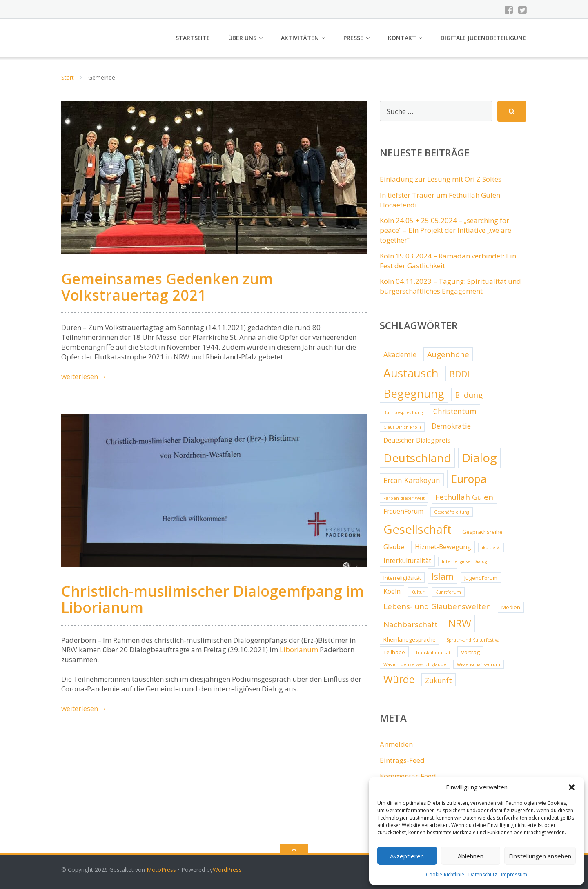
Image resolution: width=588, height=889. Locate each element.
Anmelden (396, 744)
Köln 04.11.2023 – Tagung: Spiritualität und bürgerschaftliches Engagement (450, 286)
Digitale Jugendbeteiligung (484, 38)
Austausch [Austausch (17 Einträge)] (411, 373)
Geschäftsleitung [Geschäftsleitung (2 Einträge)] (452, 512)
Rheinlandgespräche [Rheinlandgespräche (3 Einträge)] (410, 639)
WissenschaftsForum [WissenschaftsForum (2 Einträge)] (479, 664)
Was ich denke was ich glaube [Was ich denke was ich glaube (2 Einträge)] (415, 664)
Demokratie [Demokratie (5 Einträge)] (451, 426)
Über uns (242, 38)
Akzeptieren (407, 856)
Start (68, 77)
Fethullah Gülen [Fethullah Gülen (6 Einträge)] (464, 497)
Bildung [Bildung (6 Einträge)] (469, 395)
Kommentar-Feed (408, 776)
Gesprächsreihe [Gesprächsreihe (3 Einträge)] (482, 532)
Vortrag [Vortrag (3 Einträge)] (470, 652)
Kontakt (402, 38)
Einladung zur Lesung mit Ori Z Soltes (441, 179)
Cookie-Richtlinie (445, 875)
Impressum (514, 875)
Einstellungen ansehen (540, 856)
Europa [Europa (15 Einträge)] (469, 479)
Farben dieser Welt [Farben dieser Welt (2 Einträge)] (404, 498)
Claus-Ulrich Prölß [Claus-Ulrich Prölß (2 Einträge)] (402, 427)
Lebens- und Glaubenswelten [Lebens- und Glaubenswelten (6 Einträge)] (437, 606)
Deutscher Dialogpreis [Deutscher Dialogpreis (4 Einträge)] (417, 440)
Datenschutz (483, 875)
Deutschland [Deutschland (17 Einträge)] (417, 458)
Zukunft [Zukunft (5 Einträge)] (439, 680)
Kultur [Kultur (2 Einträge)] (418, 592)
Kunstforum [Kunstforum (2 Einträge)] (448, 592)
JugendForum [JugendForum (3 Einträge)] (481, 578)
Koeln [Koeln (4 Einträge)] (392, 591)
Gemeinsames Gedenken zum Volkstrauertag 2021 (167, 287)
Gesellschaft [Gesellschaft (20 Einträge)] (418, 529)
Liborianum (299, 649)
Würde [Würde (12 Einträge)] (399, 679)
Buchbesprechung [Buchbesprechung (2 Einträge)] (403, 412)
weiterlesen (84, 376)
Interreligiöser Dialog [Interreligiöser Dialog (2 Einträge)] (464, 561)
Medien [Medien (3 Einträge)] (511, 607)
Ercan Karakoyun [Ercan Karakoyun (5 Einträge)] (412, 480)
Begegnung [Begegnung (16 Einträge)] (414, 393)
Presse (353, 38)
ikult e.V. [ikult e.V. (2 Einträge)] (491, 548)
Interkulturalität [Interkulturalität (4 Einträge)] (407, 561)
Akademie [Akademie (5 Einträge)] (400, 354)
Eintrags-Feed (402, 760)
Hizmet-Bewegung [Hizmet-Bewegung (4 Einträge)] (443, 547)
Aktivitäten (300, 38)
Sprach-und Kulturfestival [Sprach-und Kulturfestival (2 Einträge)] (473, 640)
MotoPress (161, 870)
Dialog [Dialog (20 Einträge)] (479, 458)
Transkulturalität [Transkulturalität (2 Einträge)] (433, 653)
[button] (572, 787)
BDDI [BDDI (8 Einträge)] (459, 374)
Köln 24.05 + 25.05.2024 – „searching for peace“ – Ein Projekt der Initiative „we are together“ (445, 230)
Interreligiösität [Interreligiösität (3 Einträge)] (402, 578)
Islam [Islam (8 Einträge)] (443, 576)
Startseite (193, 38)
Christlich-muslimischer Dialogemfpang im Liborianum (213, 599)
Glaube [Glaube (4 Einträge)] (394, 547)
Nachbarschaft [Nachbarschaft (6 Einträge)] (411, 624)
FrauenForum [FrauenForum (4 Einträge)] (403, 511)
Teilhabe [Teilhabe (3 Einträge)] (394, 652)
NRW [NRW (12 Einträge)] (460, 623)
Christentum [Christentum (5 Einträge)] (455, 411)
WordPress (227, 870)
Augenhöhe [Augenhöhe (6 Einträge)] (448, 354)
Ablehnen (471, 856)
